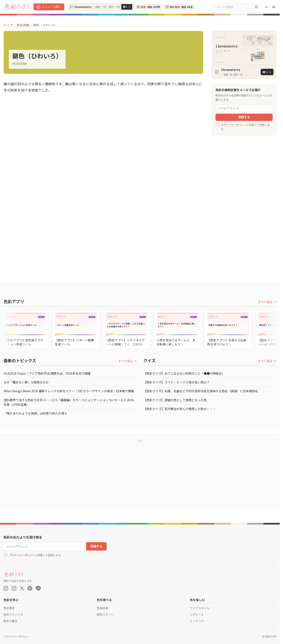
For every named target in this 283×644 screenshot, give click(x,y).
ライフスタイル (200, 608)
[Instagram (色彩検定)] (14, 588)
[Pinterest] (30, 588)
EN (274, 7)
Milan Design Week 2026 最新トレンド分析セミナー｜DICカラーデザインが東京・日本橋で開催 (69, 391)
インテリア (197, 621)
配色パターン (105, 614)
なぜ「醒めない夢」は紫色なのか (26, 382)
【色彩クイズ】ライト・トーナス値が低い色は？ (177, 382)
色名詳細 (23, 25)
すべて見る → (267, 302)
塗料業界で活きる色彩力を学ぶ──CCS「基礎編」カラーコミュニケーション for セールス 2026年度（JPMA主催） (69, 402)
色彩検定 (9, 608)
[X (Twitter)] (22, 588)
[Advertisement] (244, 205)
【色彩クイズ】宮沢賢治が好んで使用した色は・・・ (179, 409)
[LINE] (38, 588)
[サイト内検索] (233, 7)
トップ (8, 25)
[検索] (257, 7)
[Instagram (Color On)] (6, 588)
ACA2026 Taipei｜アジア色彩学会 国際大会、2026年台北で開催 (47, 373)
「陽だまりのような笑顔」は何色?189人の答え (35, 413)
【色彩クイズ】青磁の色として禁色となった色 (175, 400)
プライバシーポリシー (234, 125)
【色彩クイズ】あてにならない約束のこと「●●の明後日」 (184, 373)
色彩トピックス (13, 614)
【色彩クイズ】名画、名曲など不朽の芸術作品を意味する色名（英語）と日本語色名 (201, 391)
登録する (244, 117)
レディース (197, 614)
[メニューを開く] (49, 7)
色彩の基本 (10, 621)
